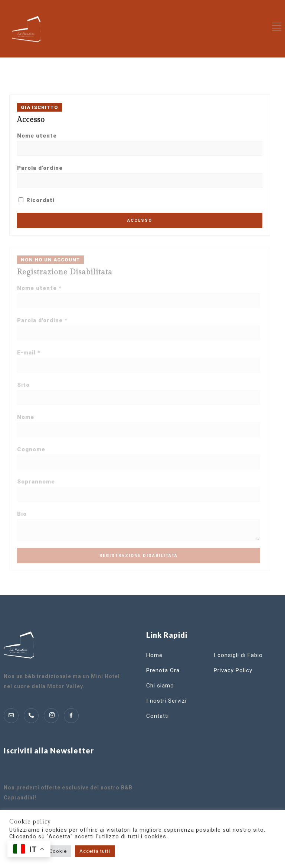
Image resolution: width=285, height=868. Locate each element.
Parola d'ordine (40, 168)
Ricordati (37, 200)
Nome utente (37, 136)
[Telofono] (31, 716)
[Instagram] (51, 716)
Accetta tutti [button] (95, 851)
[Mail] (11, 716)
